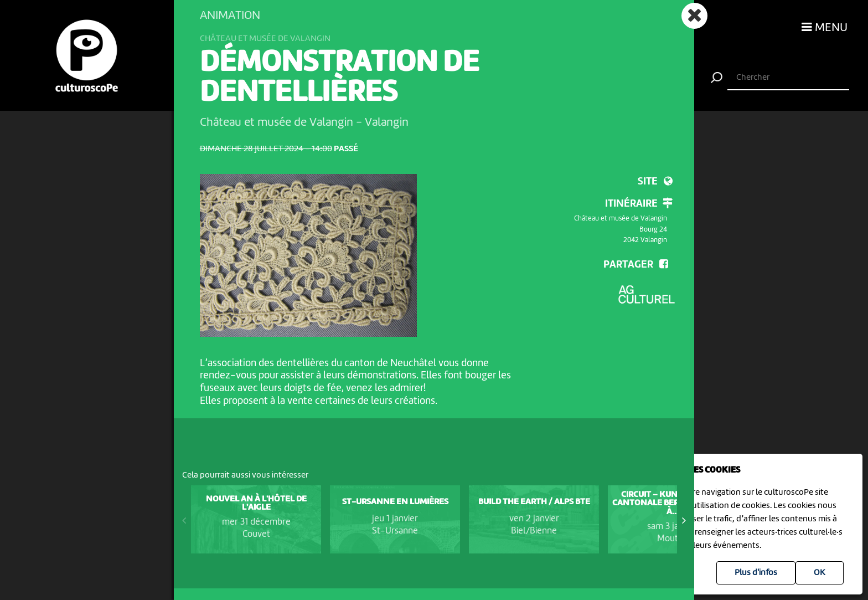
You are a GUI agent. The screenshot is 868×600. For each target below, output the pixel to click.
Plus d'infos (756, 573)
